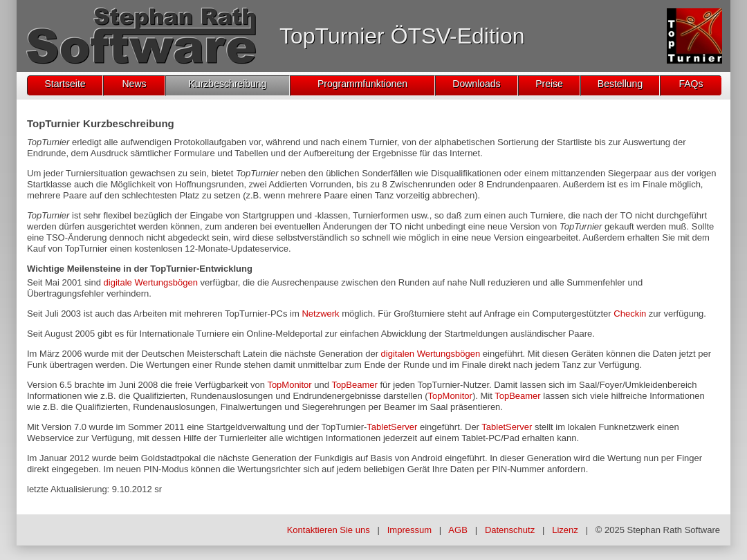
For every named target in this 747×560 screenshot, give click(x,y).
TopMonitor (289, 385)
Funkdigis (334, 458)
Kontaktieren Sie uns (329, 530)
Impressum (409, 530)
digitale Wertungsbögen (151, 282)
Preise (549, 84)
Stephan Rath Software (674, 530)
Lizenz (565, 530)
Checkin (630, 314)
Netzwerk (320, 314)
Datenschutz (510, 530)
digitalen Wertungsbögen (431, 354)
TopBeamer (354, 385)
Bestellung (620, 84)
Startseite (65, 84)
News (134, 84)
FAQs (691, 84)
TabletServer (392, 427)
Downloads (476, 84)
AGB (458, 530)
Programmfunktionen (362, 84)
